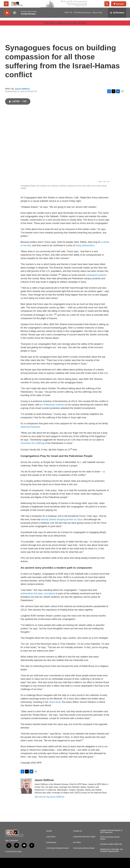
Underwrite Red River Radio (84, 837)
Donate (120, 4)
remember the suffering (32, 443)
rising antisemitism (85, 245)
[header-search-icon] (107, 4)
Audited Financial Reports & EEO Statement (111, 831)
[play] (7, 13)
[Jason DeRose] (26, 786)
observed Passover (30, 427)
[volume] (15, 13)
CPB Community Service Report (110, 838)
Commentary (51, 842)
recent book (55, 702)
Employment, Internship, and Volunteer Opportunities (111, 850)
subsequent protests (96, 275)
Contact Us (78, 831)
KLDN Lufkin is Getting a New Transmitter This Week (65, 23)
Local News (51, 837)
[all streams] (117, 13)
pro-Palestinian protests (52, 405)
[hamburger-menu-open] (6, 4)
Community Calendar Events (57, 848)
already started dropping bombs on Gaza (62, 519)
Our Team (77, 842)
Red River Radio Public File (111, 844)
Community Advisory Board (84, 848)
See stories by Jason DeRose (49, 797)
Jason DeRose (22, 89)
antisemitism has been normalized (38, 593)
